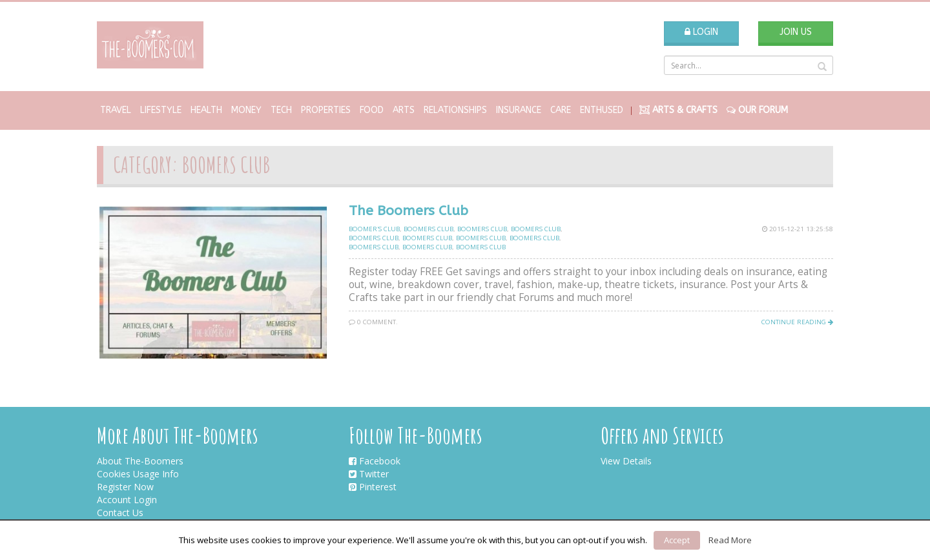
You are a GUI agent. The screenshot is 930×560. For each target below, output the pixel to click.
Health (206, 110)
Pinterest (373, 487)
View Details (626, 461)
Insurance (519, 110)
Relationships (455, 110)
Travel (116, 110)
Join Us (796, 32)
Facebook (375, 461)
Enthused (602, 110)
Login (701, 32)
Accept (677, 540)
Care (561, 110)
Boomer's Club (374, 229)
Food (372, 110)
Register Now (125, 487)
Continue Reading (797, 322)
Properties (326, 110)
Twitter (369, 474)
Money (246, 110)
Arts (404, 110)
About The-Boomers (140, 461)
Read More (730, 540)
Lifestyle (161, 110)
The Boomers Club (408, 211)
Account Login (127, 500)
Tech (281, 110)
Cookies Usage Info (138, 474)
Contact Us (120, 513)
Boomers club (429, 229)
